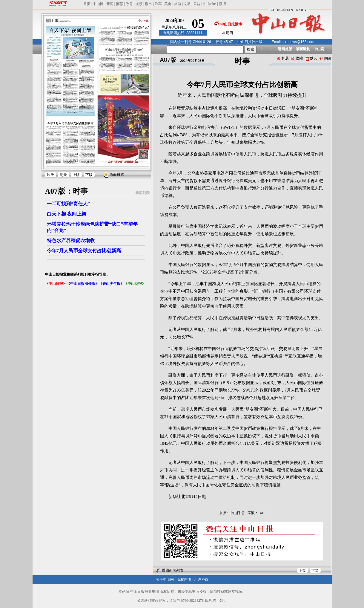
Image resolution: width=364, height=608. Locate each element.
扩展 (283, 58)
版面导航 (303, 49)
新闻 (110, 4)
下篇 (315, 571)
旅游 (178, 4)
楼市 (148, 4)
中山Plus (210, 4)
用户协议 (201, 580)
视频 (139, 4)
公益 (197, 4)
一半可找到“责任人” (68, 204)
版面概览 (117, 175)
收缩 (297, 58)
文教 (187, 4)
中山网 (98, 4)
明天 (63, 175)
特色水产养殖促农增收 (71, 240)
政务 (129, 4)
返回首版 (285, 49)
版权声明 (184, 580)
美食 (168, 4)
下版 (89, 175)
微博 (222, 4)
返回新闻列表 (173, 570)
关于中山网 (165, 580)
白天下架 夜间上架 (67, 214)
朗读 (325, 58)
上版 (76, 175)
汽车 (158, 4)
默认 (311, 58)
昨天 (50, 175)
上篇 (302, 571)
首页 (87, 4)
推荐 (119, 4)
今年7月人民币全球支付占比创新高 (84, 251)
